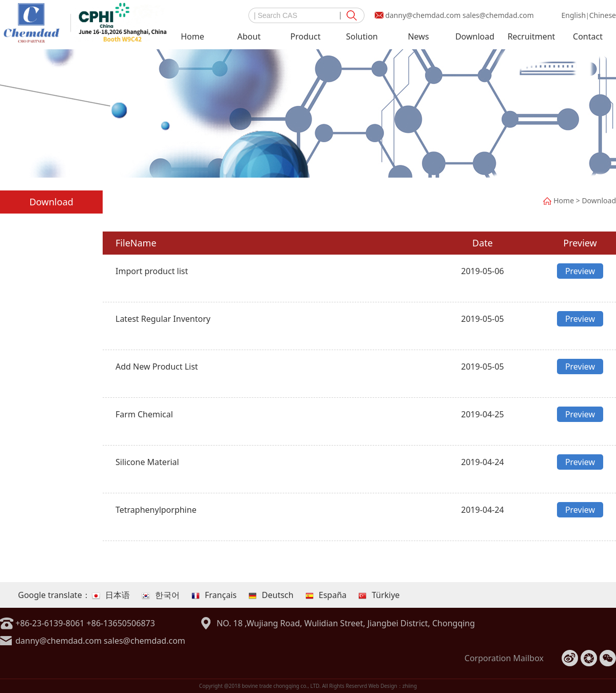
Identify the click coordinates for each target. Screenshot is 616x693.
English (573, 15)
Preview (580, 271)
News (418, 36)
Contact (588, 36)
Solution (362, 36)
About (249, 36)
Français (214, 595)
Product (306, 36)
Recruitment (532, 36)
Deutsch (271, 595)
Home (192, 36)
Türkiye (379, 595)
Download (475, 36)
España (326, 595)
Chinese (603, 15)
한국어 (161, 595)
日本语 (111, 595)
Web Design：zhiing (393, 686)
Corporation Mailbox (504, 658)
